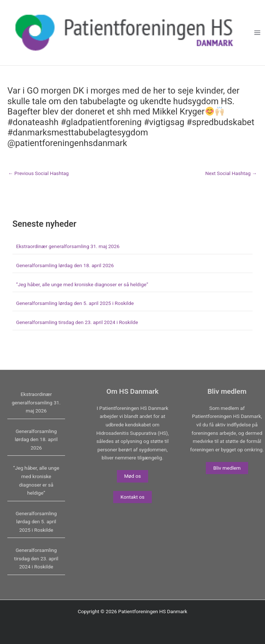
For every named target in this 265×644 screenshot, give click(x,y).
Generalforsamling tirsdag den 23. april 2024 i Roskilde (77, 322)
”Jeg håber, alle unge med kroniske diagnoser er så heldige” (82, 284)
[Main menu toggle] (257, 33)
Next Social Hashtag (231, 174)
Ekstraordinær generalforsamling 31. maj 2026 (68, 246)
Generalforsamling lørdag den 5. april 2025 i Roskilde (75, 303)
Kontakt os (132, 497)
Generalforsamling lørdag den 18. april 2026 (65, 265)
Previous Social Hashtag (38, 174)
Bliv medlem (227, 468)
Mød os (133, 476)
